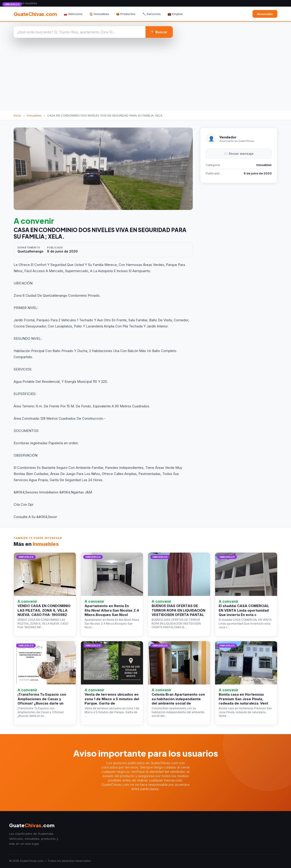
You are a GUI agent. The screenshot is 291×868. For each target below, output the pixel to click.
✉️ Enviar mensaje (239, 154)
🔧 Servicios (152, 14)
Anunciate (265, 14)
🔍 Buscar (159, 32)
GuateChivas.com (35, 14)
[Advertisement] (145, 77)
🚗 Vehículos (73, 14)
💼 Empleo (175, 14)
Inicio (17, 115)
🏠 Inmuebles (99, 14)
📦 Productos (126, 14)
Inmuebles (34, 115)
